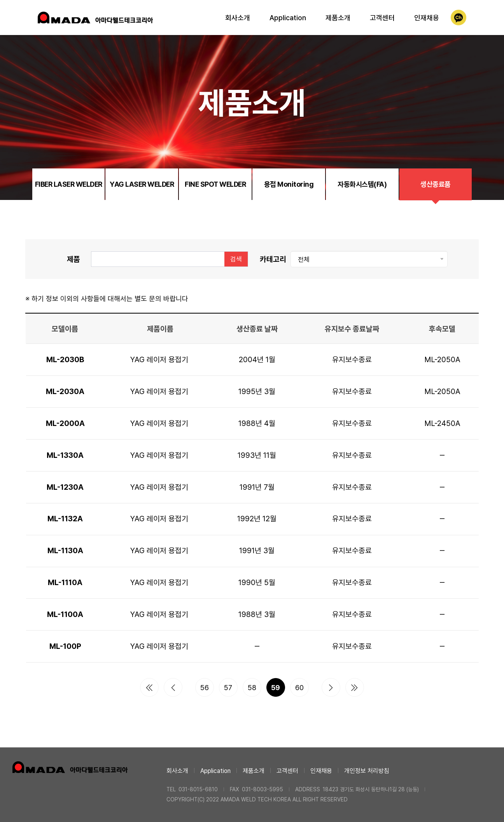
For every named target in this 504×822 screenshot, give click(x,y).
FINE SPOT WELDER (215, 184)
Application (288, 18)
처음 (149, 687)
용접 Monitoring (289, 184)
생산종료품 (436, 184)
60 (299, 688)
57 (228, 688)
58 (252, 688)
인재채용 (427, 18)
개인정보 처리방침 (367, 771)
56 (205, 688)
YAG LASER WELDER (142, 184)
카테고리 (273, 259)
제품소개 (338, 18)
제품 (73, 259)
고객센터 (382, 18)
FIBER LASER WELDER (69, 184)
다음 (331, 687)
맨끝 (355, 687)
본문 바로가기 (0, 0)
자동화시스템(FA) (362, 184)
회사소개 (238, 18)
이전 (173, 687)
